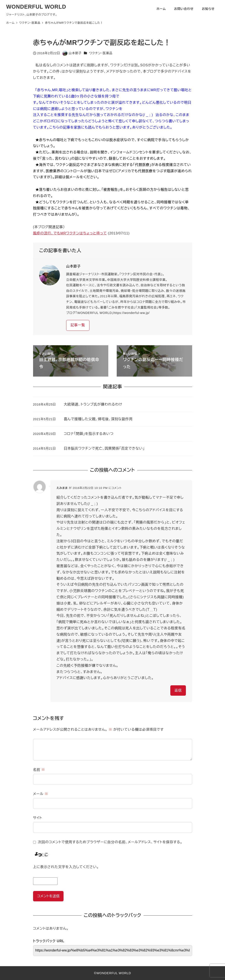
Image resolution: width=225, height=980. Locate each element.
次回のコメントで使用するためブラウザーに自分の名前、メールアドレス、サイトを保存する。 (110, 842)
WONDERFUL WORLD (36, 7)
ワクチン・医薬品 (101, 53)
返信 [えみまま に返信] (178, 690)
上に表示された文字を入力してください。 (66, 867)
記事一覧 (78, 325)
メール (41, 794)
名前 (39, 770)
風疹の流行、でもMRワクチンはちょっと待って (70, 233)
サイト (38, 818)
